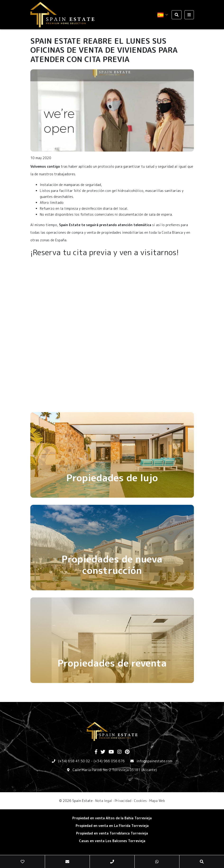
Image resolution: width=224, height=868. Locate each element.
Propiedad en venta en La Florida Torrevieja (112, 826)
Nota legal (104, 801)
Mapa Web (157, 801)
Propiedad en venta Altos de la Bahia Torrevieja (112, 818)
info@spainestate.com (154, 761)
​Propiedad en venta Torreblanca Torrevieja (112, 833)
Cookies (140, 801)
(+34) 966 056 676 (109, 761)
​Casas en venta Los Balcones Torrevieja (112, 841)
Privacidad (123, 801)
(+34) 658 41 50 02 (74, 761)
